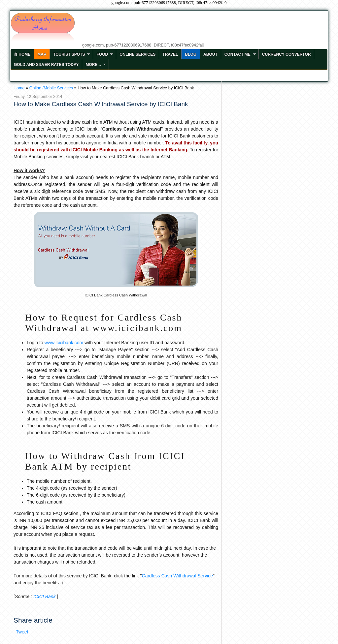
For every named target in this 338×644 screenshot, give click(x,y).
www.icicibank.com (64, 343)
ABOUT (210, 54)
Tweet (22, 632)
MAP (42, 54)
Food (102, 54)
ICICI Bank (45, 597)
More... (93, 65)
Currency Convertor (287, 54)
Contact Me (237, 54)
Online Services (137, 54)
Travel (170, 54)
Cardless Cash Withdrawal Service (178, 576)
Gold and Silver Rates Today (46, 65)
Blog (191, 54)
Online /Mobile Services (51, 88)
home (22, 54)
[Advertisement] (202, 27)
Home (19, 88)
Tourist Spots (69, 54)
